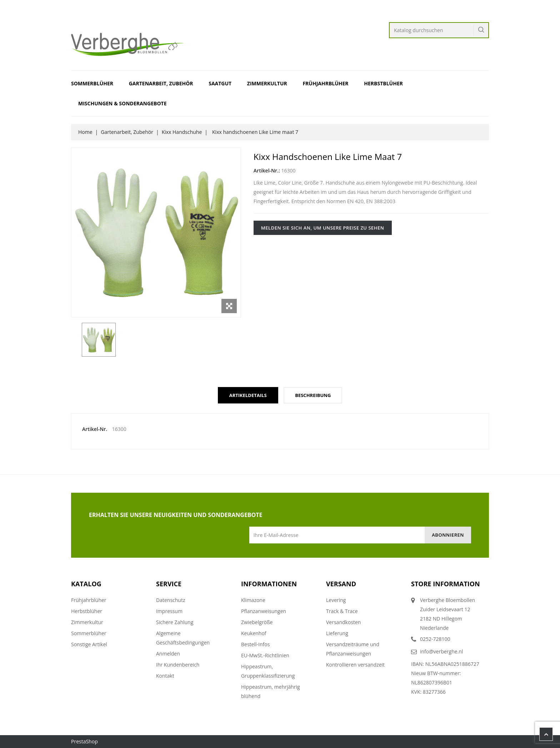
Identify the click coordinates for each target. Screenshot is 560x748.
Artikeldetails (248, 395)
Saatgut (220, 83)
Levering (336, 600)
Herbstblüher (383, 83)
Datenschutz (171, 600)
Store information (446, 584)
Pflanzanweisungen (264, 611)
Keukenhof (254, 633)
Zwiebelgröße (257, 622)
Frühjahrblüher (325, 83)
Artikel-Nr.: (267, 170)
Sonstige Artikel (89, 644)
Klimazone (253, 600)
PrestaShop (84, 741)
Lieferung (337, 633)
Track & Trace (342, 611)
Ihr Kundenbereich (178, 665)
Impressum (169, 611)
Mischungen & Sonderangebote (122, 103)
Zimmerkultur (267, 83)
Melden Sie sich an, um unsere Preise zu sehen (323, 228)
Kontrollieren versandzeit (355, 665)
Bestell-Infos (255, 644)
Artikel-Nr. (95, 429)
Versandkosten (343, 622)
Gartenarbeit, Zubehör (161, 83)
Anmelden (168, 654)
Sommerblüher (92, 83)
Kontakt (165, 676)
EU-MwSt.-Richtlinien (265, 655)
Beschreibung (313, 395)
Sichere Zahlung (175, 622)
